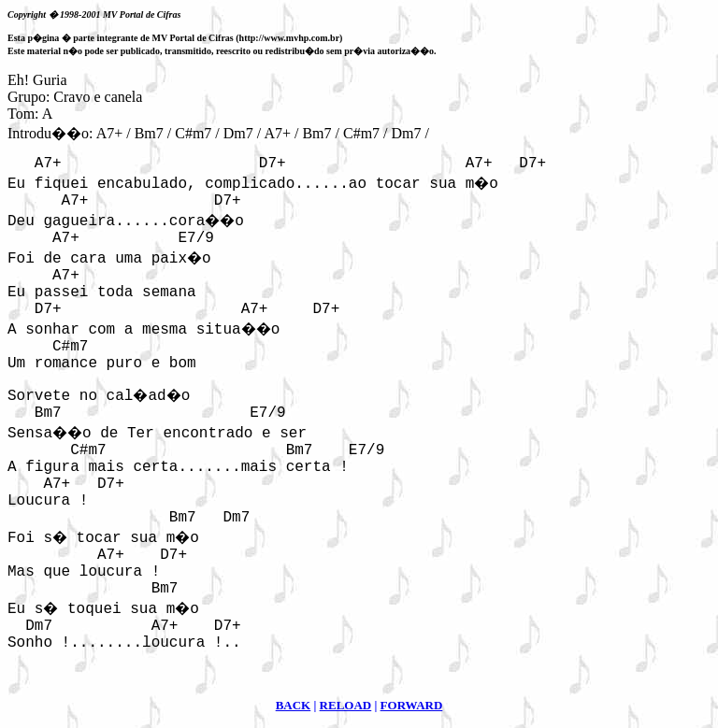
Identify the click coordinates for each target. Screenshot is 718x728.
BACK (294, 705)
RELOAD (346, 705)
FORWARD (412, 705)
